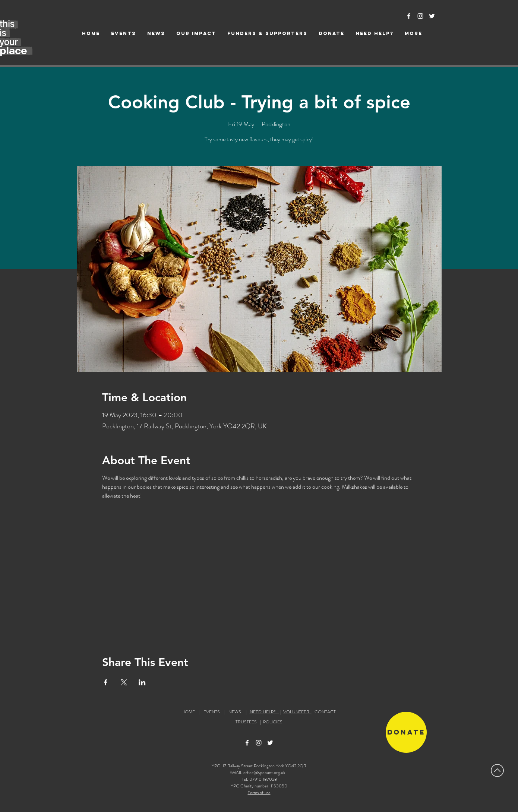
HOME (188, 712)
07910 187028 (263, 779)
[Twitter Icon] (432, 16)
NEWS (235, 712)
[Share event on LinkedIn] (142, 682)
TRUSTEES (247, 722)
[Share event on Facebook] (106, 682)
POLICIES (273, 722)
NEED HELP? (264, 712)
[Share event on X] (124, 682)
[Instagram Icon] (420, 16)
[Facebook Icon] (409, 16)
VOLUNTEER (297, 712)
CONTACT (325, 712)
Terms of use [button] (259, 793)
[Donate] (406, 732)
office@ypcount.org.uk (264, 773)
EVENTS (212, 712)
